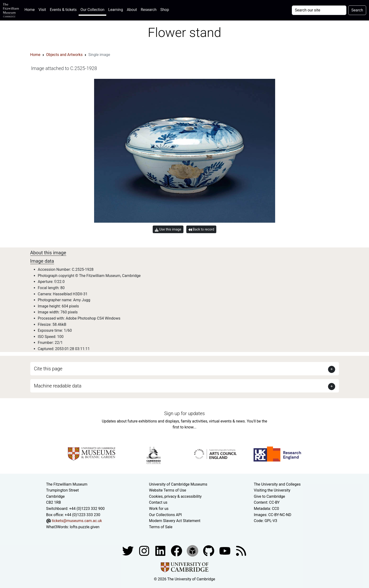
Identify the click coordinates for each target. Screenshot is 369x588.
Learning (116, 10)
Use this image (168, 229)
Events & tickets (63, 10)
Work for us (159, 509)
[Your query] (319, 10)
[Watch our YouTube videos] (225, 551)
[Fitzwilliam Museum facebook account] (161, 551)
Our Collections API (166, 515)
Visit (42, 10)
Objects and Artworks (64, 55)
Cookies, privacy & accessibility (175, 496)
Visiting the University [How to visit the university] (272, 490)
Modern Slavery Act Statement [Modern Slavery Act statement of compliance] (175, 521)
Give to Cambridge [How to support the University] (270, 496)
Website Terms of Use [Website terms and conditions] (168, 490)
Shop (165, 10)
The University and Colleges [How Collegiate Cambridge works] (277, 484)
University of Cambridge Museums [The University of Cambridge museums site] (178, 484)
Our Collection (92, 10)
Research (149, 10)
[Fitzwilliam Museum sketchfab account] (193, 551)
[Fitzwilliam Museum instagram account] (145, 551)
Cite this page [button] (48, 369)
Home (31, 9)
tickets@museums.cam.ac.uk (77, 521)
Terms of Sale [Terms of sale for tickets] (161, 527)
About (132, 10)
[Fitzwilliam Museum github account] (209, 551)
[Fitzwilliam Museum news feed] (241, 551)
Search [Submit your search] (357, 10)
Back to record (201, 229)
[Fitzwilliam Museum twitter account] (128, 551)
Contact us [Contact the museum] (158, 502)
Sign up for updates (184, 413)
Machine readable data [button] (58, 386)
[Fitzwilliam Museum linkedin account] (177, 551)
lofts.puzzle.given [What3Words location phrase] (85, 527)
